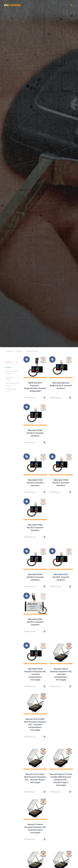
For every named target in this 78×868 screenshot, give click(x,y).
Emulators (19, 351)
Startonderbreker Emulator (11, 390)
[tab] (12, 362)
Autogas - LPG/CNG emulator (12, 373)
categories (11, 362)
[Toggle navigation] (71, 5)
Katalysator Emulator (9, 379)
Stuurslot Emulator (32, 351)
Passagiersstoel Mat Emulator (12, 384)
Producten (10, 351)
